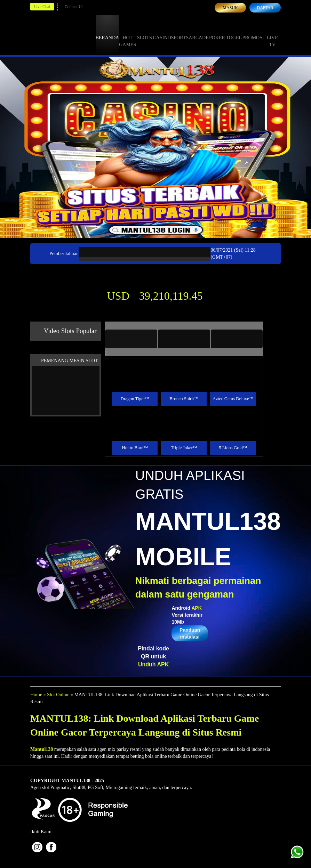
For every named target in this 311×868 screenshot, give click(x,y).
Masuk (230, 8)
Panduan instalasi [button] (190, 633)
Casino (162, 31)
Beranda (107, 31)
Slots (145, 31)
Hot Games (127, 35)
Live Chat (42, 7)
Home (36, 695)
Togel (234, 31)
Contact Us (74, 7)
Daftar (265, 8)
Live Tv (272, 35)
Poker (217, 31)
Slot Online (58, 695)
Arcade (199, 31)
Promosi (253, 31)
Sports (180, 31)
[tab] (131, 339)
